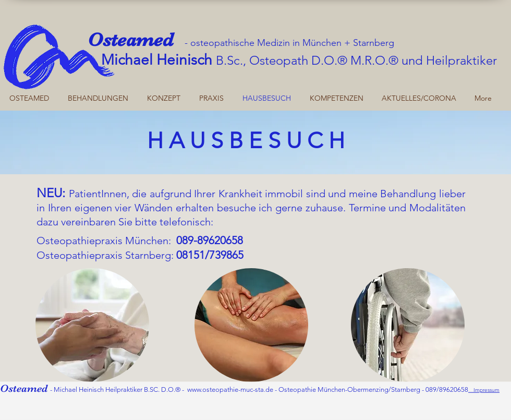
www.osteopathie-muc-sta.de (230, 389)
